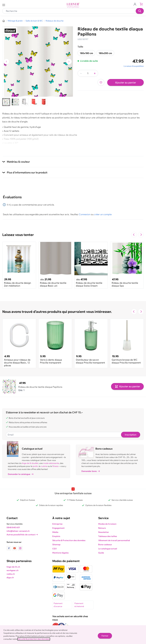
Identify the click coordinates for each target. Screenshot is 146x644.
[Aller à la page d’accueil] (4, 21)
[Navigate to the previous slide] (134, 235)
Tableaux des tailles (108, 536)
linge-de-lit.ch (13, 567)
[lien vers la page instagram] (20, 548)
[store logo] (73, 5)
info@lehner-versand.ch (18, 531)
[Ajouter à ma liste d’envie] (101, 82)
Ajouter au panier (126, 83)
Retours (102, 528)
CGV (55, 549)
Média (55, 532)
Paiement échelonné (79, 605)
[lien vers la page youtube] (15, 548)
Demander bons (91, 471)
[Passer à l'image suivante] (69, 62)
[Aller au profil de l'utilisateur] (136, 4)
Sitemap (56, 545)
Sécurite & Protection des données (69, 540)
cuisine (44, 466)
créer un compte (103, 214)
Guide (101, 553)
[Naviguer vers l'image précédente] (6, 62)
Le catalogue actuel (108, 549)
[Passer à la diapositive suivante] (141, 235)
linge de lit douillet (30, 463)
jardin (35, 466)
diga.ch (10, 577)
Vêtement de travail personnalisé (114, 540)
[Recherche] (140, 11)
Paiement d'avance (58, 605)
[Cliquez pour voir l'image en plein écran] (38, 62)
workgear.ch (12, 570)
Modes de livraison (107, 524)
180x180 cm (86, 53)
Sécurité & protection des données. (34, 639)
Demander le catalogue (21, 474)
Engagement (58, 528)
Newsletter (104, 532)
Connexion (85, 214)
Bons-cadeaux (105, 545)
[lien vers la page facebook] (9, 548)
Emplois (56, 536)
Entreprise (57, 524)
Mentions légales (60, 553)
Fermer (105, 636)
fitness (55, 466)
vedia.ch (11, 574)
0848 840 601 (13, 527)
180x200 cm (105, 53)
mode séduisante (51, 463)
